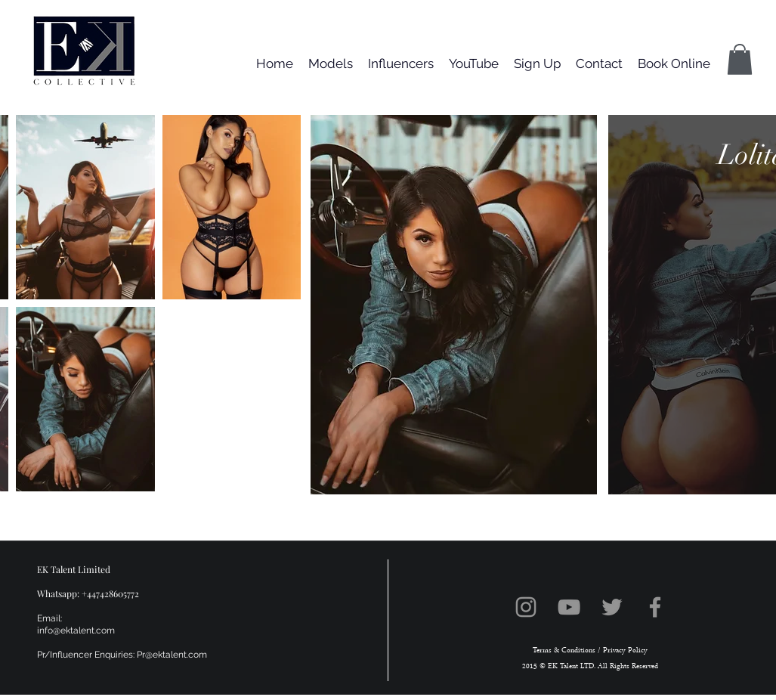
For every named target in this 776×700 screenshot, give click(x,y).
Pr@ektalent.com (172, 655)
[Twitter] (612, 607)
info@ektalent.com (76, 630)
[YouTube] (569, 607)
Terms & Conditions (564, 650)
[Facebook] (655, 607)
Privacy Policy (624, 650)
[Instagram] (526, 607)
